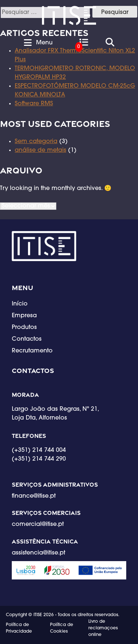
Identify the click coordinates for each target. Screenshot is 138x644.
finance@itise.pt (34, 496)
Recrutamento (32, 351)
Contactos (27, 339)
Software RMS (34, 104)
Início (20, 304)
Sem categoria (36, 142)
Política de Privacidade (19, 628)
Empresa (24, 316)
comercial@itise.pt (38, 524)
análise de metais (40, 150)
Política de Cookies (62, 628)
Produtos (24, 328)
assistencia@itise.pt (38, 553)
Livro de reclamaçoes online (103, 628)
